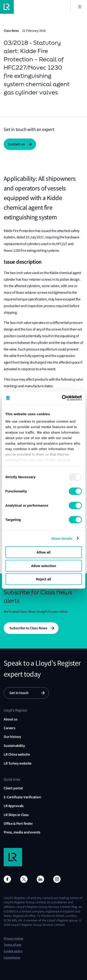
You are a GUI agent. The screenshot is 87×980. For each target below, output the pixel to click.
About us (11, 719)
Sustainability (14, 746)
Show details (62, 538)
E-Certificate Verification (22, 797)
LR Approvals (14, 806)
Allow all (43, 552)
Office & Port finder (18, 823)
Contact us (16, 144)
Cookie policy (13, 951)
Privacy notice (13, 939)
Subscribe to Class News (28, 628)
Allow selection (43, 566)
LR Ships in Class (16, 815)
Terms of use (12, 945)
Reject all (44, 579)
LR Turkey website (18, 763)
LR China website (17, 754)
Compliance (12, 958)
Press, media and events (22, 832)
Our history (12, 737)
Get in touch (19, 693)
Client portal (13, 788)
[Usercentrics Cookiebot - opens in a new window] (62, 398)
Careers (10, 728)
